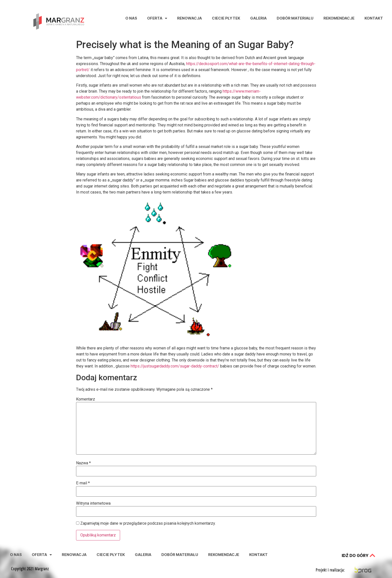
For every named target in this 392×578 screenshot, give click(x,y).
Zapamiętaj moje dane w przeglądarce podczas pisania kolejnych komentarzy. (148, 523)
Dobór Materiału (295, 18)
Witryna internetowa (93, 503)
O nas (131, 18)
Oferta (157, 18)
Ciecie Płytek (226, 18)
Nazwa (83, 463)
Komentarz (86, 399)
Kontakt (374, 18)
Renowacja (189, 18)
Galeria (258, 18)
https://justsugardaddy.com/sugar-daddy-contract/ (175, 366)
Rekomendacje (339, 18)
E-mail (83, 483)
